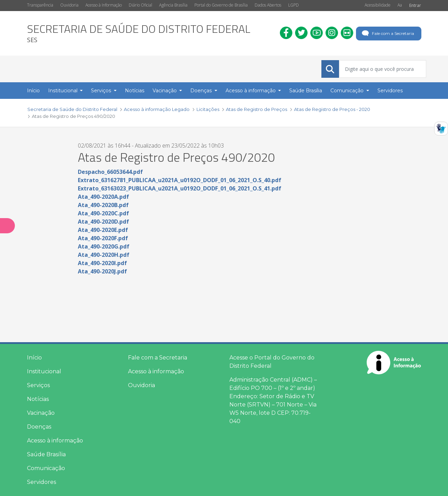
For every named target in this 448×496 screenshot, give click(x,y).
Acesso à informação (55, 441)
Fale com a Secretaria (387, 34)
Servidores (42, 482)
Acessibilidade (378, 5)
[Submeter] (330, 69)
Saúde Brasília (46, 454)
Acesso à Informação (104, 5)
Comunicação (46, 468)
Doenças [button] (202, 91)
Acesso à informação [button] (251, 91)
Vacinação (41, 413)
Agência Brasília (173, 5)
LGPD (294, 5)
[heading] (139, 33)
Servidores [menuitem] (390, 91)
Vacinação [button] (165, 91)
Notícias (38, 399)
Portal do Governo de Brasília (221, 5)
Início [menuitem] (33, 91)
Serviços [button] (102, 91)
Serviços (38, 385)
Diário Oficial (140, 5)
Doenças (39, 427)
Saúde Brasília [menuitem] (306, 91)
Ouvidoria (69, 5)
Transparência (40, 5)
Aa (400, 5)
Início (34, 358)
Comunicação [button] (348, 91)
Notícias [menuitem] (135, 91)
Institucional (44, 371)
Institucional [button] (63, 91)
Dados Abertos (268, 5)
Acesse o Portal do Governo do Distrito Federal (272, 362)
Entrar (415, 5)
